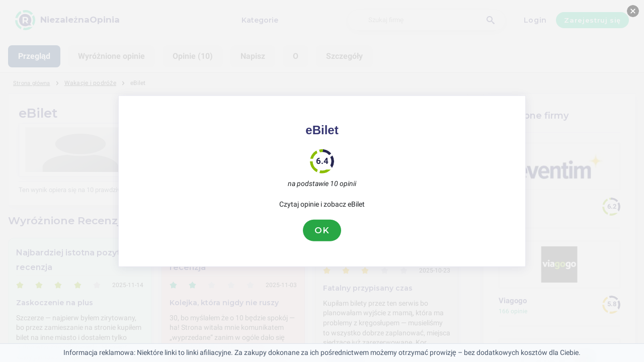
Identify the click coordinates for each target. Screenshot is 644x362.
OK (322, 230)
